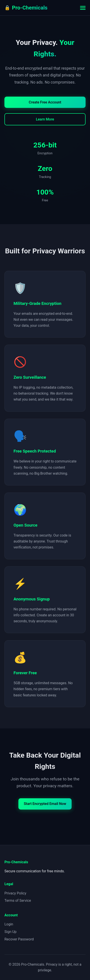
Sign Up (11, 932)
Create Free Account (45, 102)
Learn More (45, 119)
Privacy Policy (15, 893)
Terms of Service (18, 901)
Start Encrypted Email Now (45, 804)
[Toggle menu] (83, 8)
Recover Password (19, 939)
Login (9, 924)
